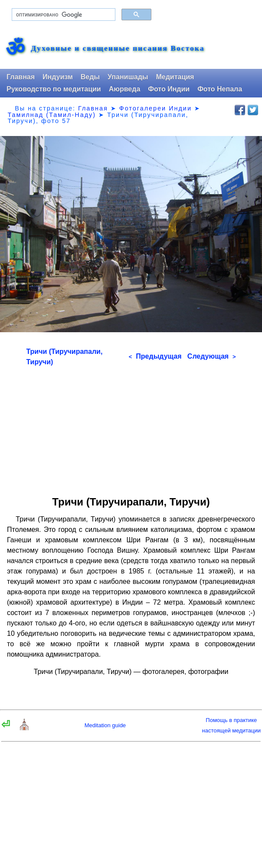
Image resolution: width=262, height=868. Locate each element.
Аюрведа (125, 89)
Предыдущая (155, 356)
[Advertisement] (131, 428)
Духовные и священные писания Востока (118, 49)
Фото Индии (169, 89)
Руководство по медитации (54, 89)
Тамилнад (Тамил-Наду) (52, 115)
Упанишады (128, 77)
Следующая (212, 356)
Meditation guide (105, 725)
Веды (90, 77)
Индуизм (58, 77)
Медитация (175, 77)
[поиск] (63, 15)
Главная (21, 77)
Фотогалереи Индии (156, 108)
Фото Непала (220, 89)
